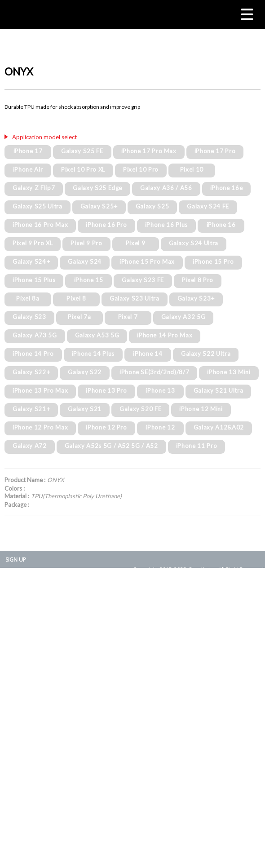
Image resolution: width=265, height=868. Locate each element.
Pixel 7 (128, 317)
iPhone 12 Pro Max (40, 427)
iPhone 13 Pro (106, 390)
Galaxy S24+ (31, 261)
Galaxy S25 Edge (97, 188)
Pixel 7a (79, 317)
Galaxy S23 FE (143, 280)
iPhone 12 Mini (201, 409)
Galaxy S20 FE (141, 409)
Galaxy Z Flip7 (34, 188)
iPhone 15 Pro (213, 261)
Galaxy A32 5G (183, 317)
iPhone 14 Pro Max (165, 335)
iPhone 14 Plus (93, 354)
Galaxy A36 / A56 (166, 188)
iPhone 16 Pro (106, 225)
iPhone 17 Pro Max (149, 151)
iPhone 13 (160, 390)
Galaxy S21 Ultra (219, 390)
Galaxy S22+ (31, 372)
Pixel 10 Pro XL (83, 169)
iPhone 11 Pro (197, 446)
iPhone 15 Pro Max (147, 261)
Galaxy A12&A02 (219, 427)
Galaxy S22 (85, 372)
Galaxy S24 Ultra (194, 243)
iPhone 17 (28, 151)
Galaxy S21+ (31, 409)
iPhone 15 (89, 280)
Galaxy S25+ (99, 206)
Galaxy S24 (85, 261)
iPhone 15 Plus (34, 280)
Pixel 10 (192, 169)
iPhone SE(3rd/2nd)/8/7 (155, 372)
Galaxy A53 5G (97, 335)
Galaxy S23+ (196, 298)
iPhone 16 (221, 225)
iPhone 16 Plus (166, 225)
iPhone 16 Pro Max (40, 225)
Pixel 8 (76, 298)
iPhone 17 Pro (215, 151)
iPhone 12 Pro (106, 427)
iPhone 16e (227, 188)
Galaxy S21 (85, 409)
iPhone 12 (160, 427)
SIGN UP (16, 560)
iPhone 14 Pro (33, 354)
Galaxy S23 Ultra (135, 298)
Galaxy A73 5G (35, 335)
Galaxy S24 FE (208, 206)
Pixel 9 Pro (86, 243)
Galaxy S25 (152, 206)
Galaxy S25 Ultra (38, 206)
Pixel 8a (28, 298)
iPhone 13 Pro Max (40, 390)
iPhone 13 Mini (229, 372)
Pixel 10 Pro (141, 169)
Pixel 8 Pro (198, 280)
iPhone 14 (148, 354)
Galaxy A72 (30, 446)
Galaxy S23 (29, 317)
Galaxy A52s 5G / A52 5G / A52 (111, 446)
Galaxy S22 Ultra (206, 354)
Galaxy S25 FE (82, 151)
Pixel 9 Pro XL (33, 243)
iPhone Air (28, 169)
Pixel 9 (136, 243)
